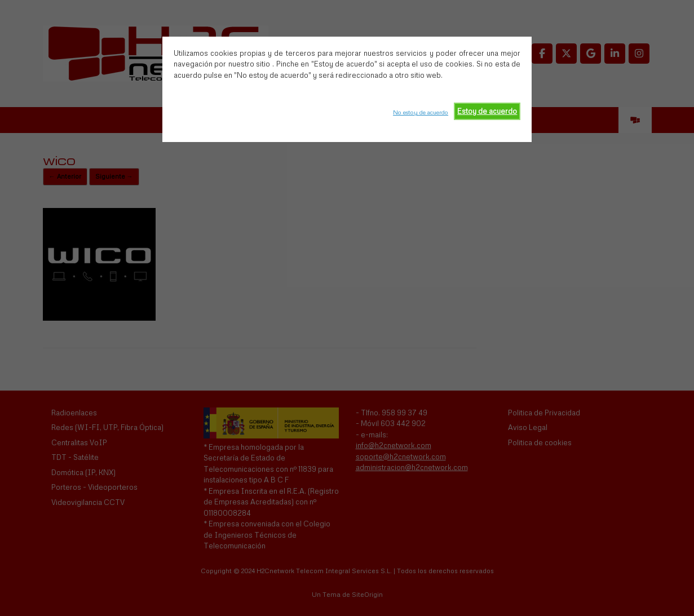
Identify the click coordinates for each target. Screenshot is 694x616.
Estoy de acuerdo (487, 111)
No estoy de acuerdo (421, 112)
